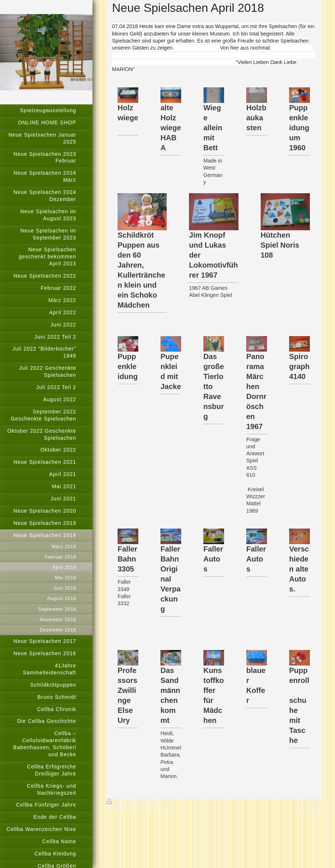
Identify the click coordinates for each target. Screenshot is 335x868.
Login (315, 802)
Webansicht (307, 809)
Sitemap (158, 802)
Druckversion (126, 802)
